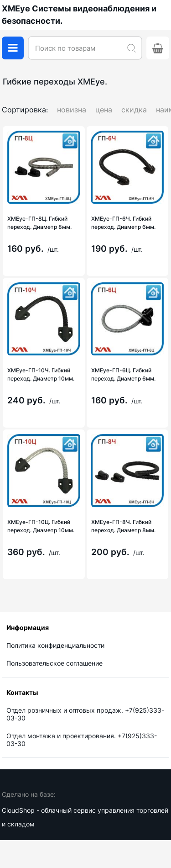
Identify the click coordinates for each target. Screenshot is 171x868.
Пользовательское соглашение (54, 663)
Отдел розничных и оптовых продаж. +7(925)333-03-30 (85, 714)
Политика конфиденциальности (55, 645)
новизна (72, 110)
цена (104, 110)
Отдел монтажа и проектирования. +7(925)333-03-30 (82, 740)
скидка (134, 110)
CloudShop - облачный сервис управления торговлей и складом (85, 817)
